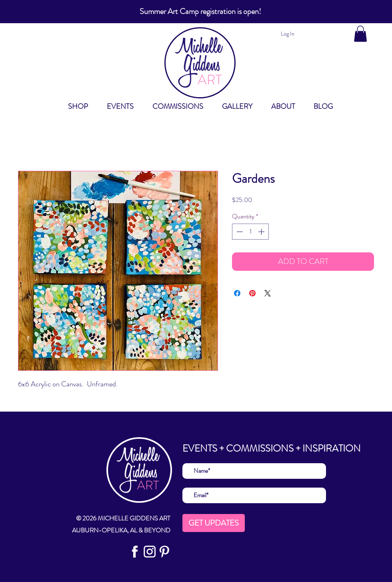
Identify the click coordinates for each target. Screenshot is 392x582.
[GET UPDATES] (214, 523)
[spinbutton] (250, 232)
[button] (360, 34)
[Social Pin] (164, 552)
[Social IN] (150, 552)
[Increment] (262, 232)
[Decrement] (239, 232)
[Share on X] (268, 293)
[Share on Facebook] (237, 293)
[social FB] (135, 552)
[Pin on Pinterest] (252, 293)
